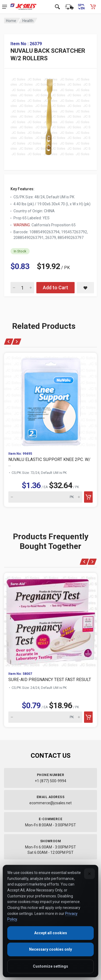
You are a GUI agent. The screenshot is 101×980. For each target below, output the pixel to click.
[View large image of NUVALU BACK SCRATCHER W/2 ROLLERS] (50, 115)
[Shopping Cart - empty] (93, 7)
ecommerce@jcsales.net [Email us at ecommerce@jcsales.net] (50, 803)
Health (28, 21)
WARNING (22, 225)
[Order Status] (69, 7)
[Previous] (9, 342)
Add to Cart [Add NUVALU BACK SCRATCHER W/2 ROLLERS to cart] (55, 288)
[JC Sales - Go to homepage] (23, 7)
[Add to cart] (88, 497)
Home (11, 21)
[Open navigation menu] (5, 7)
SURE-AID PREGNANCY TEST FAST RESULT (50, 680)
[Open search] (57, 7)
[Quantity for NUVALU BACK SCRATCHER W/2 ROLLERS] (22, 288)
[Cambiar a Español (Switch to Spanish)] (81, 7)
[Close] (89, 874)
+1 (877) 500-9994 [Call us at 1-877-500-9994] (50, 781)
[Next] (17, 342)
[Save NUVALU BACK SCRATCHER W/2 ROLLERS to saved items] (85, 288)
